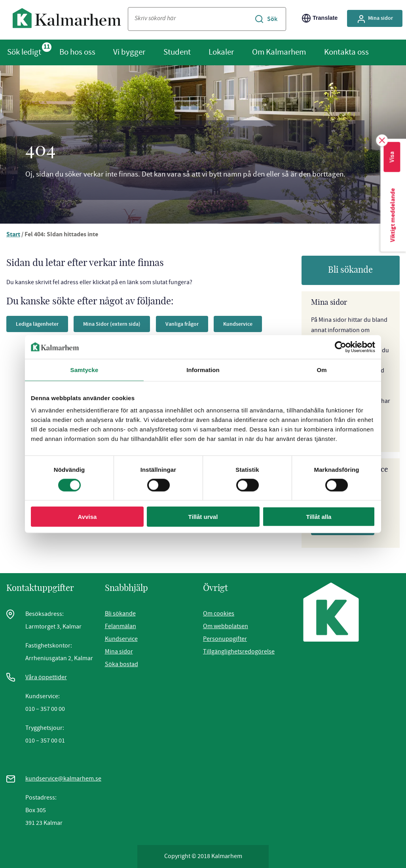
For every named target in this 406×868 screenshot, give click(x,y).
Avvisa (87, 517)
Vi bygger (129, 52)
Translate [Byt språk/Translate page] (320, 18)
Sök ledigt (24, 52)
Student (177, 52)
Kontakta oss (346, 52)
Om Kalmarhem (279, 52)
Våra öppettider (46, 677)
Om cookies (219, 613)
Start (13, 235)
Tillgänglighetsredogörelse (239, 651)
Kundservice (121, 639)
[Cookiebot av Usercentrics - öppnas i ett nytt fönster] (341, 347)
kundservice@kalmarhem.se (63, 779)
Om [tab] (322, 369)
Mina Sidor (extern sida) (122, 324)
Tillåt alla (319, 517)
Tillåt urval (203, 517)
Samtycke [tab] (84, 369)
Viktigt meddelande (393, 219)
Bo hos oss (77, 52)
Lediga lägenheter (40, 324)
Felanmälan (120, 626)
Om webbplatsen (226, 626)
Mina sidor (119, 651)
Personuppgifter (225, 639)
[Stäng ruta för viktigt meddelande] (382, 141)
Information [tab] (203, 369)
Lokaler (221, 52)
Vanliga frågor (197, 324)
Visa (392, 158)
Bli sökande (350, 270)
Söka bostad (121, 664)
